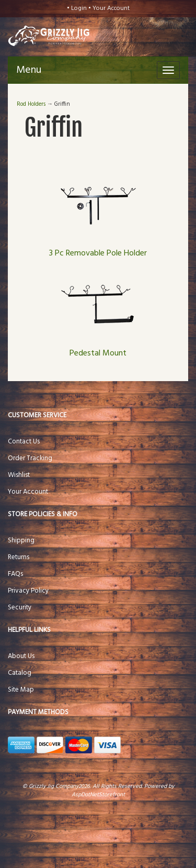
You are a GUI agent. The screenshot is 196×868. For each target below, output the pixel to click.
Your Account (111, 8)
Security (20, 608)
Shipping (21, 541)
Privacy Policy (28, 591)
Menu (29, 70)
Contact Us (24, 442)
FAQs (15, 574)
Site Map (21, 690)
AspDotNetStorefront (98, 795)
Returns (19, 557)
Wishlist (19, 475)
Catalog (20, 673)
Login (79, 8)
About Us (21, 656)
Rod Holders (31, 104)
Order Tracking (30, 458)
